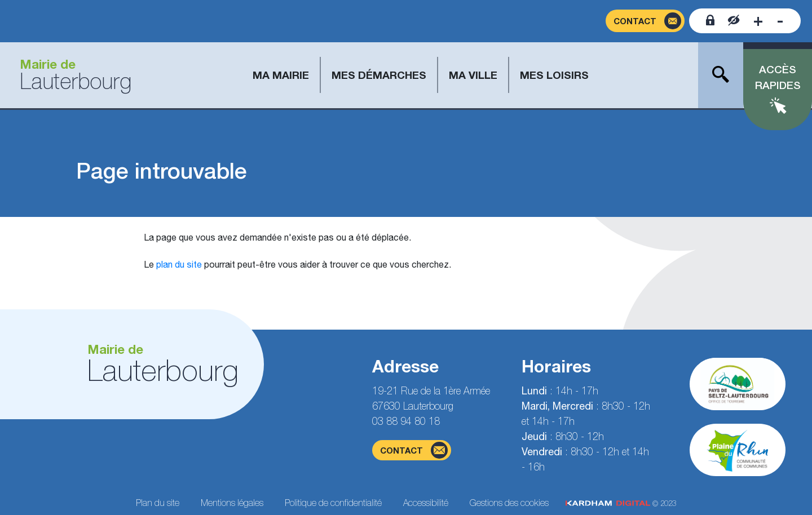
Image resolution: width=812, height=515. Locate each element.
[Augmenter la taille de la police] (758, 21)
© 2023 (621, 503)
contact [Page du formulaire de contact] (414, 450)
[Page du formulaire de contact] (645, 21)
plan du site (179, 264)
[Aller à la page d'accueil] (71, 75)
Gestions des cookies (509, 503)
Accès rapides (778, 77)
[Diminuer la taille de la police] (780, 21)
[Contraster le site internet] (734, 21)
